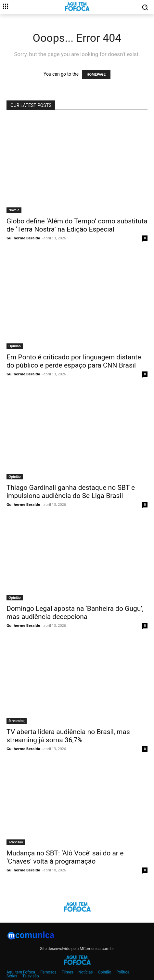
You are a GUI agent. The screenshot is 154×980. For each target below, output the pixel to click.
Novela (14, 210)
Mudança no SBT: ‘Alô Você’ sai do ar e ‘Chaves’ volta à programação (65, 857)
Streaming (17, 721)
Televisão (16, 842)
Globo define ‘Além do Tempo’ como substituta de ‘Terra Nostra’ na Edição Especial (77, 225)
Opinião (15, 346)
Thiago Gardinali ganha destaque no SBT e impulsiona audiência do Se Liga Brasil (71, 492)
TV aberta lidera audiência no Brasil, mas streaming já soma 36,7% (68, 736)
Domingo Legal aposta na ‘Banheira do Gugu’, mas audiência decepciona (75, 613)
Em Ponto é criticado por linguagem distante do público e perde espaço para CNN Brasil (74, 361)
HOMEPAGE (96, 75)
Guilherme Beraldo (23, 238)
